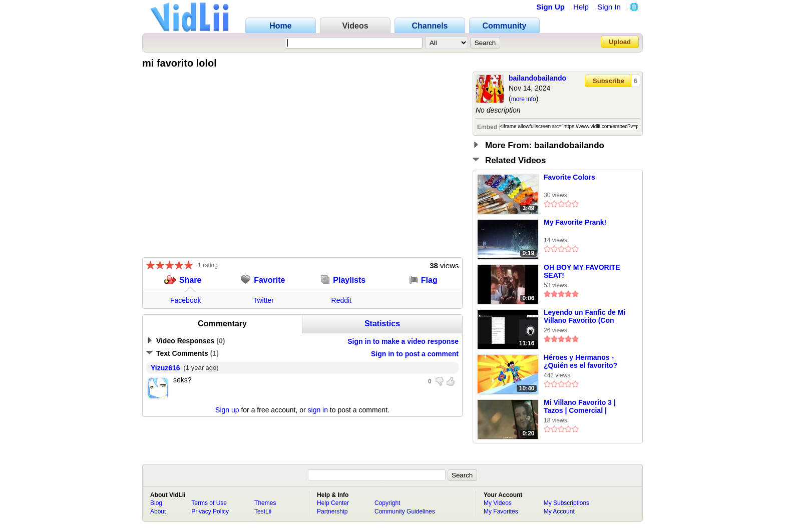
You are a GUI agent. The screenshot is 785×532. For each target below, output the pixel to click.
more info (524, 99)
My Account (559, 511)
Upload (620, 42)
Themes (265, 503)
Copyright (387, 503)
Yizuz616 (165, 368)
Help (581, 7)
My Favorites (501, 511)
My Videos (498, 503)
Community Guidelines (405, 511)
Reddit (341, 300)
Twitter (264, 300)
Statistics (382, 324)
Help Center (333, 503)
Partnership (332, 511)
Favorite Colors (569, 177)
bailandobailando (537, 78)
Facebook (185, 300)
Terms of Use (209, 503)
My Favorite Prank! (575, 222)
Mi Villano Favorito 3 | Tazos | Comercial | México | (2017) (580, 407)
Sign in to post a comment (415, 354)
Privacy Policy (210, 511)
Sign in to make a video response (403, 341)
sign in (318, 410)
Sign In (609, 7)
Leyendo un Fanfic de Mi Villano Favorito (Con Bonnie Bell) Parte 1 (584, 317)
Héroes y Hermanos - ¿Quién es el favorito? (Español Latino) (580, 362)
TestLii (263, 511)
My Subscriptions (566, 503)
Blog (156, 503)
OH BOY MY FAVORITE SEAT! (582, 271)
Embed (487, 127)
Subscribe (609, 81)
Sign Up (550, 7)
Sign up (227, 410)
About (158, 511)
